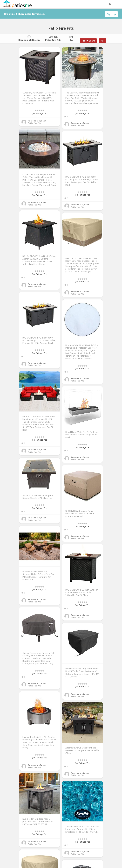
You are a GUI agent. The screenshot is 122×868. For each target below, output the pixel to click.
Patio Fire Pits (34, 123)
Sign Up (111, 14)
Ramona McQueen (37, 121)
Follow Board (88, 41)
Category (53, 38)
